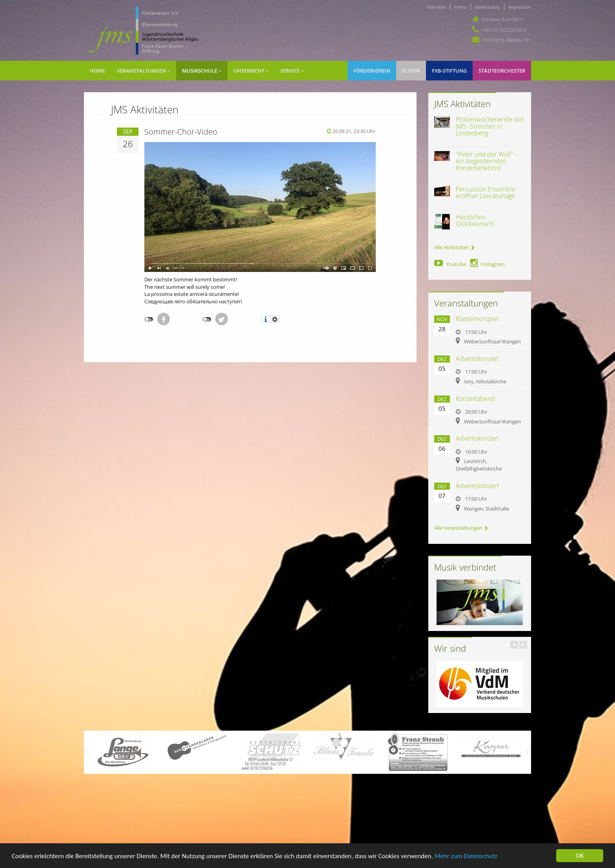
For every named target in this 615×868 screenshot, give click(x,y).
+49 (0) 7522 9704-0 (504, 30)
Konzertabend (475, 399)
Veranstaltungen (144, 71)
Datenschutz (488, 7)
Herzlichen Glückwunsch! (475, 221)
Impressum (520, 7)
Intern (460, 7)
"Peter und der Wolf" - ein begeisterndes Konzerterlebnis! (486, 161)
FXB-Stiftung (449, 71)
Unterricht (251, 71)
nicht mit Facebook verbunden (149, 319)
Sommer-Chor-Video (181, 132)
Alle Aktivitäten (454, 247)
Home (97, 71)
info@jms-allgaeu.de (506, 40)
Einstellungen (275, 319)
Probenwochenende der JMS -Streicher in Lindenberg (490, 126)
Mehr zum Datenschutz (466, 857)
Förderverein (372, 71)
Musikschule (202, 71)
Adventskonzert (477, 359)
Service (292, 71)
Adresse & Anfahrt (503, 19)
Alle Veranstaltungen (461, 528)
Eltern (411, 71)
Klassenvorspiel (477, 319)
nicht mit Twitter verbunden (207, 319)
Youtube (450, 264)
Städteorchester (502, 71)
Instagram (488, 264)
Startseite (436, 7)
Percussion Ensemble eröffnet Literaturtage (486, 193)
